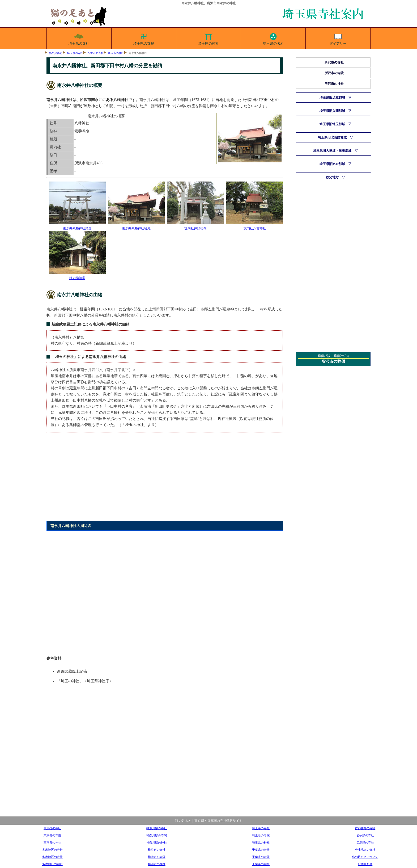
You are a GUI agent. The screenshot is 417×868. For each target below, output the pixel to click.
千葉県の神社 (261, 864)
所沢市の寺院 (334, 73)
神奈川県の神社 (157, 842)
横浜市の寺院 (157, 857)
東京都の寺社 (52, 828)
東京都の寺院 (52, 835)
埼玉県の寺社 (79, 38)
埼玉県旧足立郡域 (332, 98)
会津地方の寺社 (365, 850)
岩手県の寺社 (365, 835)
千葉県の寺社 (261, 850)
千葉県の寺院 (261, 857)
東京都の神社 (52, 842)
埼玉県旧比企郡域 (332, 164)
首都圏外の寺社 (365, 828)
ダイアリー (338, 38)
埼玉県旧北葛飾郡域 (332, 137)
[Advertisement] (165, 479)
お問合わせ (365, 864)
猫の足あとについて (365, 857)
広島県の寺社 (365, 842)
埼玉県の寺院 (144, 38)
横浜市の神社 (157, 864)
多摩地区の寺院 (52, 857)
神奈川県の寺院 (157, 835)
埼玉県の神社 (208, 38)
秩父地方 (332, 177)
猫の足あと (56, 53)
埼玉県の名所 (273, 38)
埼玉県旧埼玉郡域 (332, 124)
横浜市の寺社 (157, 850)
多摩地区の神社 (52, 864)
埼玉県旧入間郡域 (332, 111)
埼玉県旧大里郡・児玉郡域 (332, 151)
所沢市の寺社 (96, 53)
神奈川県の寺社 (157, 828)
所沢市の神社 (116, 53)
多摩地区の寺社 (52, 850)
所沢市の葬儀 (333, 361)
